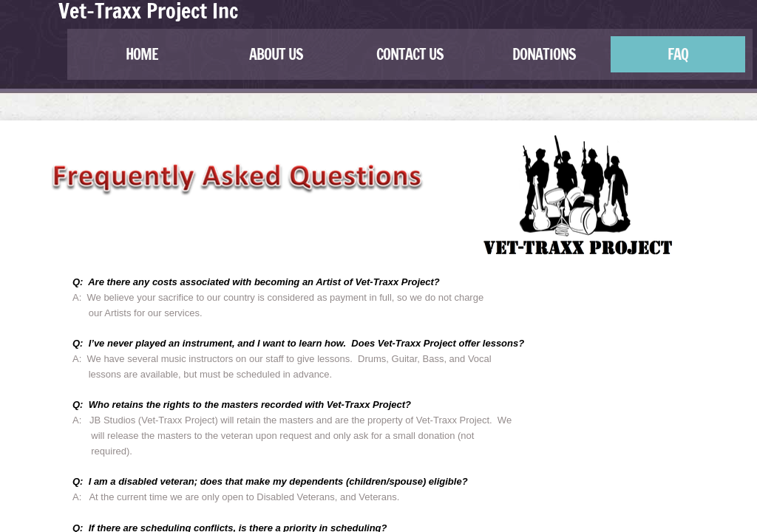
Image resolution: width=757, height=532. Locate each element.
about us (276, 54)
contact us (410, 54)
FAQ (678, 54)
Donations (544, 54)
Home (142, 54)
